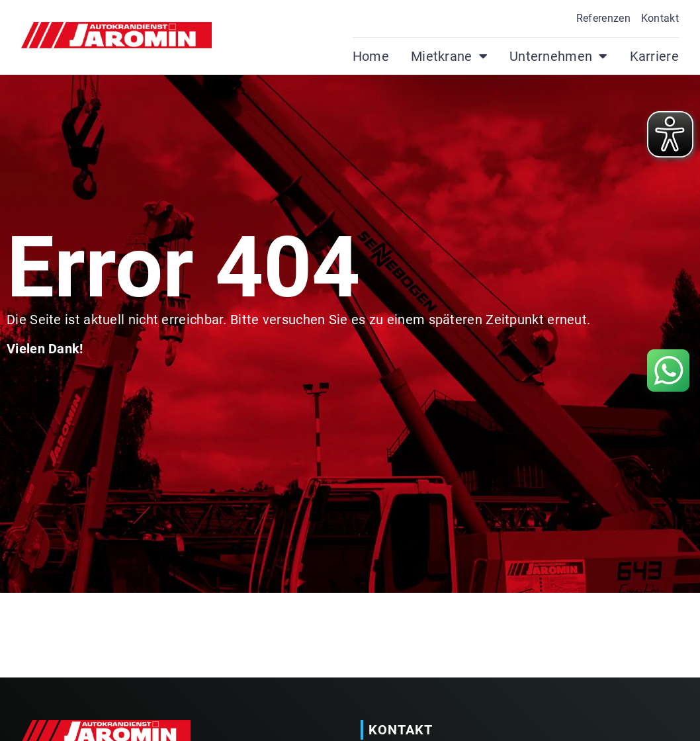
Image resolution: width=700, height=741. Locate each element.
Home (371, 56)
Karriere (654, 56)
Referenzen (603, 18)
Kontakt (660, 18)
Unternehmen (559, 56)
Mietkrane (449, 56)
